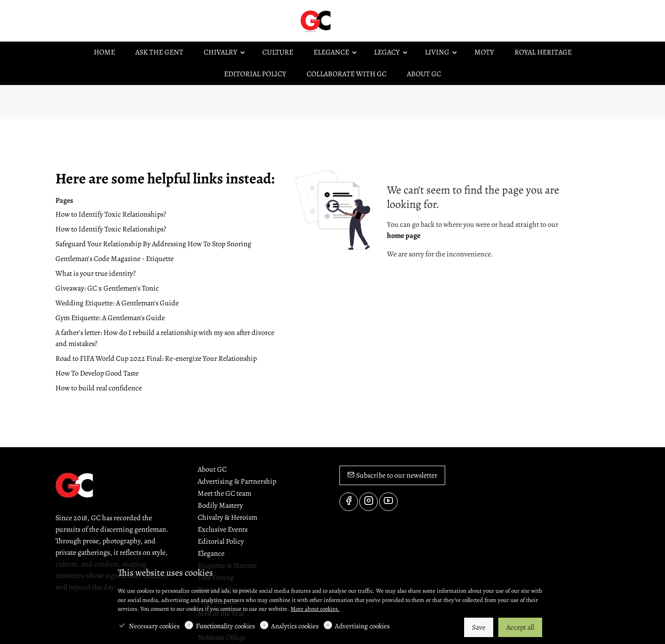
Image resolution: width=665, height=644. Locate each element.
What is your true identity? (96, 273)
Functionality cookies (225, 626)
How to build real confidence (99, 388)
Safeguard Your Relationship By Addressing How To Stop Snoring (153, 244)
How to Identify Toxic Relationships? (111, 214)
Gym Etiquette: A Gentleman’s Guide (110, 318)
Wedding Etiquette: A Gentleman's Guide (117, 303)
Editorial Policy (221, 541)
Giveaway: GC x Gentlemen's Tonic (107, 288)
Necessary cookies (154, 626)
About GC (212, 469)
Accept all (520, 627)
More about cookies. (315, 609)
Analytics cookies (295, 626)
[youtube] (388, 502)
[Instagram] (369, 502)
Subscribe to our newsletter (392, 475)
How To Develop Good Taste (97, 373)
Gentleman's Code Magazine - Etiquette (115, 259)
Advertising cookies (362, 626)
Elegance (211, 553)
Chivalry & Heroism (227, 517)
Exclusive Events (223, 529)
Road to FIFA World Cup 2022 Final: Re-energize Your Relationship (156, 358)
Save (479, 627)
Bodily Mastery (220, 505)
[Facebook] (349, 502)
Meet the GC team (224, 493)
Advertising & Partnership (237, 481)
